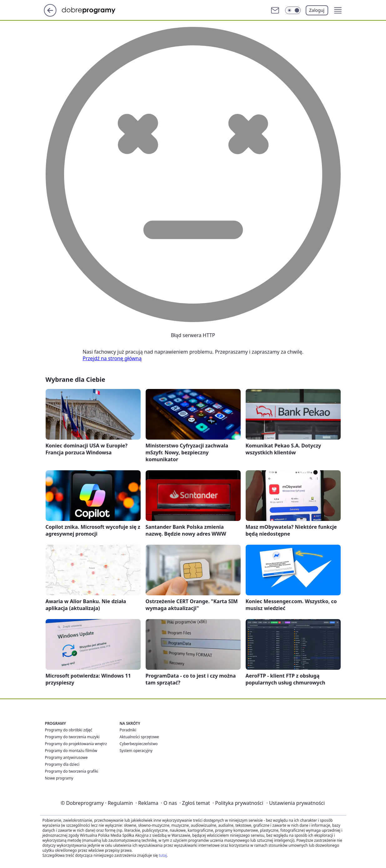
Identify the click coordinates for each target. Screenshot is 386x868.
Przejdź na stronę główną (112, 358)
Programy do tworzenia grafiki (72, 771)
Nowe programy (59, 778)
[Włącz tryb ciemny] (293, 10)
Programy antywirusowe (66, 757)
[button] (338, 10)
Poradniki (128, 730)
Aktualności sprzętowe (139, 737)
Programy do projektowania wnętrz (76, 744)
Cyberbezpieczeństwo (139, 744)
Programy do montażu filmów (71, 751)
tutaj (163, 855)
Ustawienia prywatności (295, 803)
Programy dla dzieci (62, 764)
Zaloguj (317, 10)
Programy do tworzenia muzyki (72, 737)
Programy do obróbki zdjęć (69, 730)
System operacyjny (136, 751)
